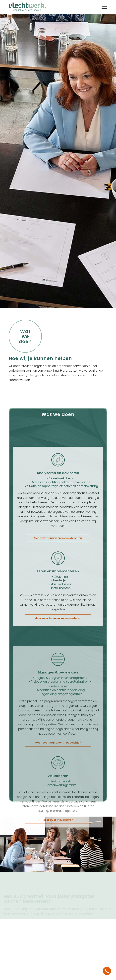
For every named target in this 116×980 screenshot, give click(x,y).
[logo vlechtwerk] (48, 7)
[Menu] (103, 7)
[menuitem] (103, 7)
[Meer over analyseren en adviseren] (58, 602)
